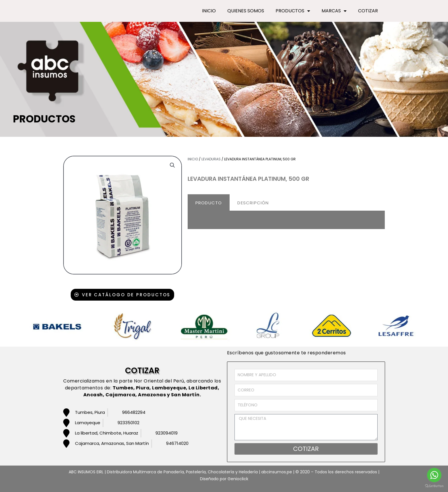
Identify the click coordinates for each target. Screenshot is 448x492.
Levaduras (211, 159)
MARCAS (334, 11)
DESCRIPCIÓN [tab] (253, 203)
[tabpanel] (286, 220)
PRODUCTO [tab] (209, 203)
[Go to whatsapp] (434, 475)
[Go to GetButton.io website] (434, 486)
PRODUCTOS (293, 11)
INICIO (209, 11)
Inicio (193, 159)
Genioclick (238, 479)
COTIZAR (368, 11)
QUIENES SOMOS (246, 11)
